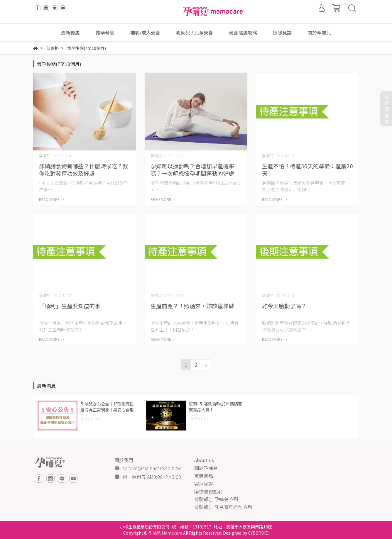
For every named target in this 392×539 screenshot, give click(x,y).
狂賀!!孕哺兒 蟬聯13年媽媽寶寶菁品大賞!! (216, 407)
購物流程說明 (208, 491)
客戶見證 (204, 484)
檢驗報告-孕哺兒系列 (216, 499)
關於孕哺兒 (206, 468)
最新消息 (46, 386)
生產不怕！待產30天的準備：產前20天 (307, 170)
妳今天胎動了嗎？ (284, 306)
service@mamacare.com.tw (152, 468)
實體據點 (204, 476)
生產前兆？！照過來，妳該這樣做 (192, 306)
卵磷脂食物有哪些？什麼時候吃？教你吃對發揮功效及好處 (84, 170)
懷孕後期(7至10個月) (59, 64)
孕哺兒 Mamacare (165, 533)
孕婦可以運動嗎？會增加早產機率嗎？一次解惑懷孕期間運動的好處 (192, 170)
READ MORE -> (51, 199)
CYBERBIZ (258, 533)
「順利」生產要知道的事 (70, 306)
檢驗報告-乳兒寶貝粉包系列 (223, 507)
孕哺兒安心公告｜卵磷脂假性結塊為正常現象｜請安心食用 (107, 407)
